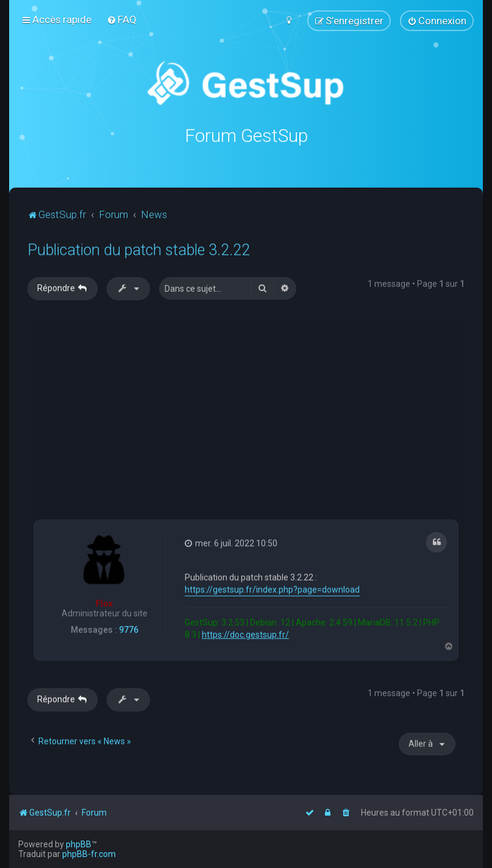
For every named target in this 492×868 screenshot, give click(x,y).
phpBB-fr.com (89, 854)
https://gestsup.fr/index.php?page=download (272, 588)
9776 (129, 629)
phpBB (79, 844)
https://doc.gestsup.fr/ (245, 633)
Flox (104, 602)
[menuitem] (122, 19)
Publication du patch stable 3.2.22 (139, 249)
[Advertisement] (263, 415)
